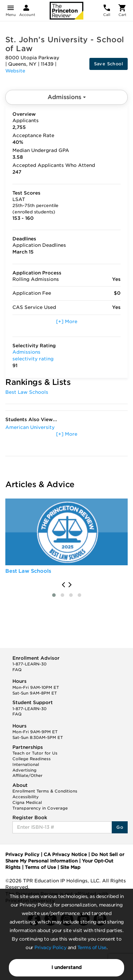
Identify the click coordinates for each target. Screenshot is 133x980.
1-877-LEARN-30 (29, 664)
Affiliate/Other (27, 775)
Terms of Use (92, 948)
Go (120, 827)
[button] (54, 595)
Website (15, 71)
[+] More (67, 322)
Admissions (67, 97)
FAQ (17, 670)
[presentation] (63, 585)
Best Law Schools (27, 392)
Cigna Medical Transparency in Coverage (40, 805)
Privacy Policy (50, 948)
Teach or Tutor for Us (35, 753)
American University (30, 427)
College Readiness (32, 759)
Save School (109, 64)
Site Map (70, 867)
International (26, 764)
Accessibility (26, 797)
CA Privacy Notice (65, 854)
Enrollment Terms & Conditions (45, 791)
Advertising (24, 770)
